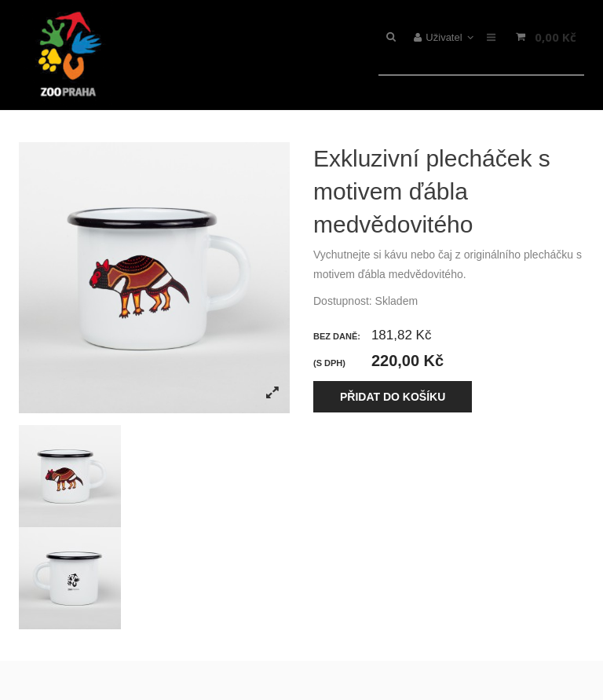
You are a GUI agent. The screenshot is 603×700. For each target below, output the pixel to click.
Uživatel (444, 37)
